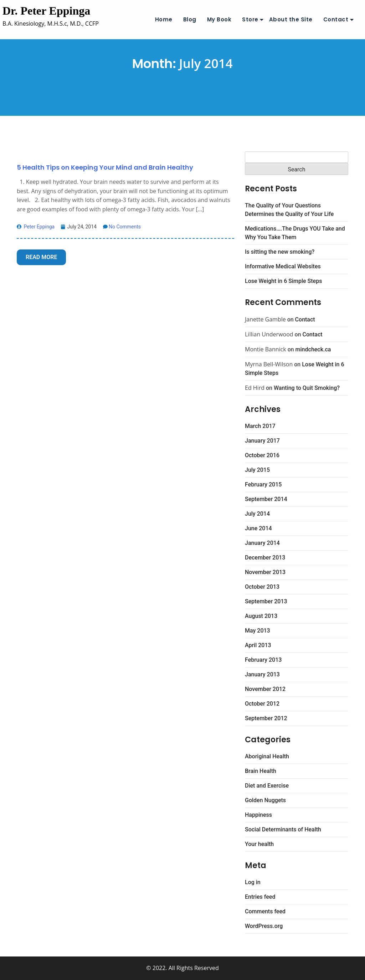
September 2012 (266, 718)
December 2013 (265, 558)
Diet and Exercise (267, 786)
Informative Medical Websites (283, 266)
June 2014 (258, 528)
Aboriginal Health (267, 756)
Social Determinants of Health (283, 829)
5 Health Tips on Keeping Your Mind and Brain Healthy (105, 167)
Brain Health (261, 771)
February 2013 (263, 660)
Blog (190, 19)
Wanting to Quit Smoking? (307, 388)
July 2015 (257, 470)
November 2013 (265, 572)
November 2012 (265, 689)
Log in (253, 882)
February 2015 (263, 484)
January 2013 (262, 674)
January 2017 (262, 441)
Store (250, 19)
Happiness (258, 815)
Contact (336, 19)
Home (164, 19)
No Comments (122, 227)
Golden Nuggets (265, 800)
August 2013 (261, 616)
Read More (41, 257)
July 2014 (257, 514)
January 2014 (262, 543)
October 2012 (262, 704)
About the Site (291, 19)
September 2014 (266, 499)
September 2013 (266, 601)
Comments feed (265, 911)
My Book (219, 19)
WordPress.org (264, 926)
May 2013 (258, 631)
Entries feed (260, 897)
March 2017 (260, 426)
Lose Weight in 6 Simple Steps (283, 281)
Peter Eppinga (36, 227)
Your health (259, 844)
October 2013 (262, 587)
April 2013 (258, 645)
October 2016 (262, 455)
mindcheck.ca (313, 349)
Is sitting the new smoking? (280, 252)
